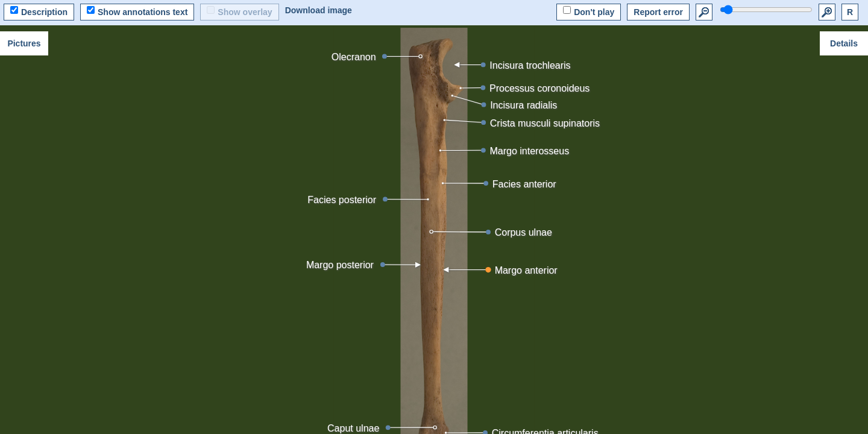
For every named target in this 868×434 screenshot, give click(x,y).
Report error (658, 12)
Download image (319, 10)
